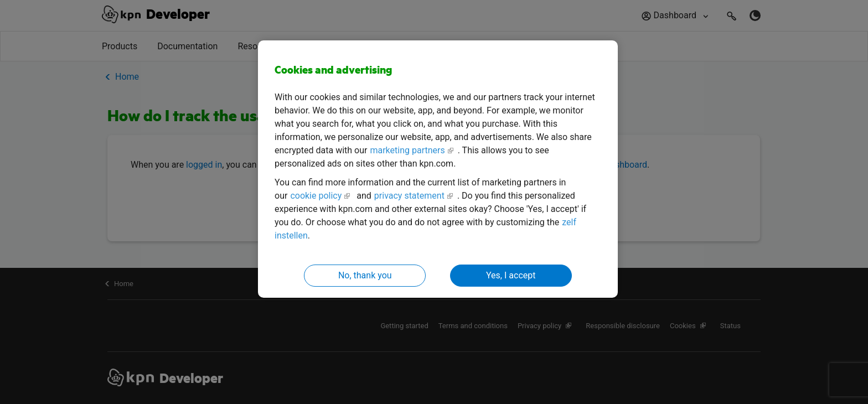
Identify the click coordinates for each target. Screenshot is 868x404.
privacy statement (409, 196)
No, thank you (365, 275)
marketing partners (407, 150)
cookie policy (316, 196)
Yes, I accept (511, 275)
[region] (438, 169)
